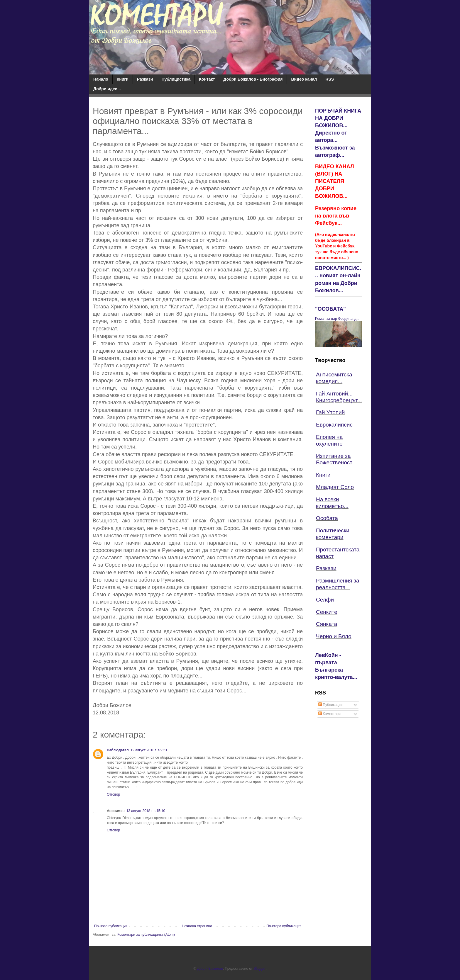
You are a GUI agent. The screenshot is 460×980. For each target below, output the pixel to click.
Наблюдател (118, 750)
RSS (330, 79)
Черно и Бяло (334, 636)
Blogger (259, 969)
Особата (327, 518)
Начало (101, 79)
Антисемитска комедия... (334, 378)
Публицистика (176, 79)
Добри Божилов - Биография (253, 79)
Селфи (325, 600)
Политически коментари (333, 534)
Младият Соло (335, 487)
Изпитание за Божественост (334, 459)
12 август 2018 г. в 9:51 (149, 750)
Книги (123, 79)
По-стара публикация (284, 926)
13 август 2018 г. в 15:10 (146, 811)
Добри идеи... (107, 89)
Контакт (207, 79)
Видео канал (304, 79)
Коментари (329, 714)
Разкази (145, 79)
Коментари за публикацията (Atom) (146, 935)
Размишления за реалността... (338, 584)
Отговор (113, 794)
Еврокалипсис (334, 425)
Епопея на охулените (329, 440)
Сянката (327, 624)
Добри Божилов (210, 969)
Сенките (327, 612)
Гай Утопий (330, 412)
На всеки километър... (332, 503)
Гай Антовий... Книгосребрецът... (339, 397)
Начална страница (197, 926)
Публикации (330, 705)
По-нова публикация (111, 926)
